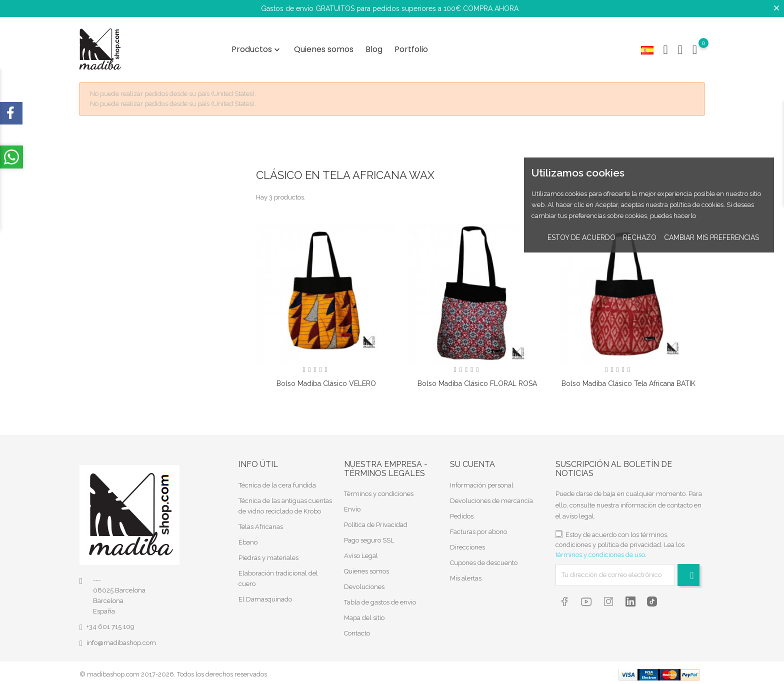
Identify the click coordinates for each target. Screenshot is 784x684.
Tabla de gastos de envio (380, 599)
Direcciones (467, 544)
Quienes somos (324, 48)
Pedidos (462, 513)
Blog (374, 48)
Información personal (482, 482)
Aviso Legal (361, 553)
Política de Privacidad (376, 522)
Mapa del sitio (364, 615)
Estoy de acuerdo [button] (581, 237)
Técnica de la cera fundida (277, 482)
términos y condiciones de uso (600, 551)
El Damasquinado (265, 596)
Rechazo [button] (640, 237)
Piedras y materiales (268, 554)
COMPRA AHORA (491, 8)
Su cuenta (472, 461)
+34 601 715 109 (110, 624)
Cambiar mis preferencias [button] (711, 237)
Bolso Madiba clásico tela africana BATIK (628, 380)
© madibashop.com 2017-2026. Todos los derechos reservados (173, 671)
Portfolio (411, 48)
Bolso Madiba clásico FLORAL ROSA (477, 380)
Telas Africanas (261, 523)
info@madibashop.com (121, 640)
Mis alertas (466, 575)
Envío (352, 506)
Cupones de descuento (484, 559)
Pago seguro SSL (369, 537)
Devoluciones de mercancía (491, 497)
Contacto (357, 630)
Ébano (248, 539)
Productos (257, 48)
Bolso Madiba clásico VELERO (326, 380)
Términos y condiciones (379, 491)
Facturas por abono (478, 528)
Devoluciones (364, 584)
